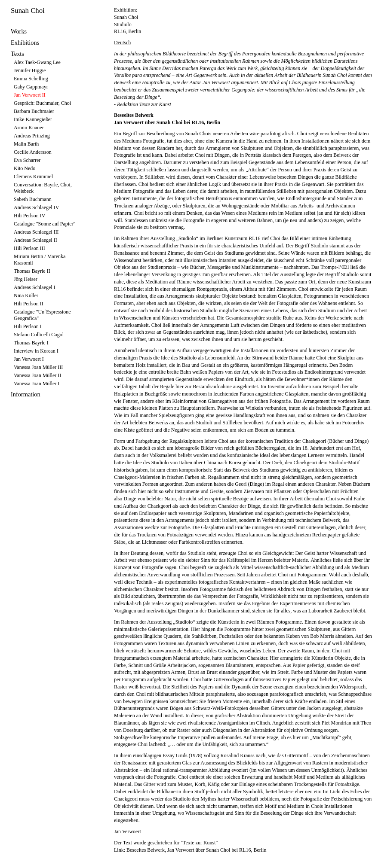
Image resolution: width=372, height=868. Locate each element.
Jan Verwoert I (29, 359)
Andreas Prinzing (32, 136)
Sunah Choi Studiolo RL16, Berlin (128, 24)
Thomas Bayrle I (31, 343)
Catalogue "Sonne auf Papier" (45, 224)
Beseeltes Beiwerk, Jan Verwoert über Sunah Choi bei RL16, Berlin (196, 850)
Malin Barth (26, 144)
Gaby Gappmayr (31, 87)
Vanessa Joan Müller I (37, 384)
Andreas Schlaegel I (35, 287)
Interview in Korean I (36, 351)
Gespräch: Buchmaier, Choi (42, 103)
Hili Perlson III (29, 248)
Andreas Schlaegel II (35, 240)
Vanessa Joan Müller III (38, 367)
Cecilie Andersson (33, 152)
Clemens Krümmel (33, 177)
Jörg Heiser (26, 279)
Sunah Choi (28, 11)
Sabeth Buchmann (33, 199)
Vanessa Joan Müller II (37, 375)
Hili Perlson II (29, 304)
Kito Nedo (25, 168)
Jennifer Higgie (30, 70)
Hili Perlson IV (29, 216)
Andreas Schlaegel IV (36, 207)
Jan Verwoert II (30, 95)
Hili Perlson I (28, 326)
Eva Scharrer (27, 160)
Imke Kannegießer (33, 119)
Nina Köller (26, 295)
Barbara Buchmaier (34, 111)
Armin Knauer (29, 128)
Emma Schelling (31, 79)
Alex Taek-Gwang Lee (37, 62)
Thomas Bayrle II (32, 271)
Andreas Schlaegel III (36, 232)
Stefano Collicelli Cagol (39, 335)
